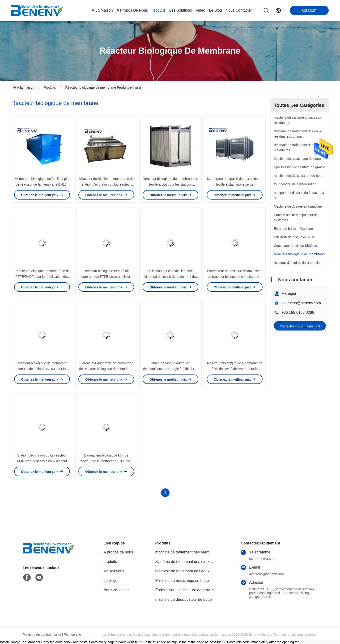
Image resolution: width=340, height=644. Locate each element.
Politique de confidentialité (42, 635)
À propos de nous (132, 10)
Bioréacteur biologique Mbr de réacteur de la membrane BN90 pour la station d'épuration (106, 461)
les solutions (181, 10)
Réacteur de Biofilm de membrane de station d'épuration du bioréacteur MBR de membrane (106, 184)
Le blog (110, 581)
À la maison (102, 10)
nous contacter (239, 10)
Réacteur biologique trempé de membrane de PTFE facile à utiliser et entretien (106, 277)
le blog (216, 10)
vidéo (201, 10)
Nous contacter (116, 590)
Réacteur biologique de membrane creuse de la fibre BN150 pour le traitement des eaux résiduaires (42, 369)
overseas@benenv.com (301, 303)
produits (159, 10)
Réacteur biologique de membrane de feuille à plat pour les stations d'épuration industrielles (170, 184)
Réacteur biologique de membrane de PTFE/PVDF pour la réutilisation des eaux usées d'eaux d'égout (42, 277)
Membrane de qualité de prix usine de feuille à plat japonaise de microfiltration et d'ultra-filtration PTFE (235, 184)
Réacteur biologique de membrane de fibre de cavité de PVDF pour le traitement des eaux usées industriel (235, 369)
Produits (50, 87)
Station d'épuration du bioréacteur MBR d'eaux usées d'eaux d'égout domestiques (42, 461)
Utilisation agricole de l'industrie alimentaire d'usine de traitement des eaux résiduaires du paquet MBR (170, 277)
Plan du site (72, 635)
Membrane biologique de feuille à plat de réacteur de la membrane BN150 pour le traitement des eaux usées (42, 184)
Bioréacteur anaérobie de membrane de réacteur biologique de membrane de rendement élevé (106, 369)
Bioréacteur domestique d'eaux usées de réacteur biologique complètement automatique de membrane (235, 277)
